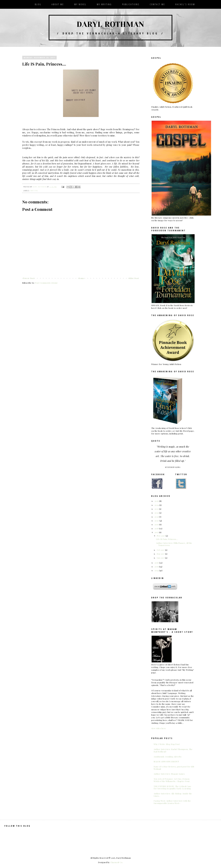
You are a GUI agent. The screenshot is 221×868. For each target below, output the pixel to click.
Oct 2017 (161, 550)
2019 (157, 524)
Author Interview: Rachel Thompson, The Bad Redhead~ (173, 750)
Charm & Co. (117, 862)
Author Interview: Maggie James (169, 774)
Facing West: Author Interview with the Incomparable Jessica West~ (172, 802)
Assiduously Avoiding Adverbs (168, 757)
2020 (157, 521)
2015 (157, 567)
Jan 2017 (161, 558)
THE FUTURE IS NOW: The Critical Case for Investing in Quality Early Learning (172, 787)
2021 (157, 517)
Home (81, 278)
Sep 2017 (161, 554)
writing (34, 191)
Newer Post (29, 278)
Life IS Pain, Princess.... (167, 539)
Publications (131, 4)
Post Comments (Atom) (46, 283)
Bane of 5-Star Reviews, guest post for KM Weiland (174, 768)
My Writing (104, 4)
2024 (157, 505)
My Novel (80, 4)
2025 (157, 501)
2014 (157, 570)
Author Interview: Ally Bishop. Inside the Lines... (173, 795)
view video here (159, 728)
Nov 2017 (161, 536)
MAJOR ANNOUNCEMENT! (166, 761)
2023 (157, 509)
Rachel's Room (185, 4)
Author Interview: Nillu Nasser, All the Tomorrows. (174, 544)
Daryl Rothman (110, 24)
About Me (58, 4)
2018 (157, 528)
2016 (157, 563)
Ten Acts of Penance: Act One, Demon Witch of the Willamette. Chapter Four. (172, 780)
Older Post (134, 278)
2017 (157, 532)
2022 (157, 513)
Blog (38, 4)
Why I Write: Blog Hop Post (167, 744)
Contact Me (157, 4)
